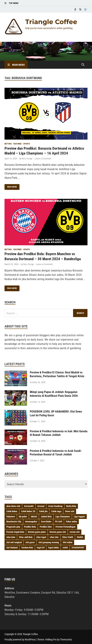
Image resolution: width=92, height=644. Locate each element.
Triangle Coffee (51, 22)
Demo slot (70, 511)
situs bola (11, 537)
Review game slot (58, 532)
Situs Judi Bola (26, 537)
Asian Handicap (55, 506)
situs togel (41, 537)
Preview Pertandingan (65, 527)
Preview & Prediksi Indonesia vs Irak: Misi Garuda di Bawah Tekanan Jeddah (59, 433)
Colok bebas (12, 511)
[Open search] (83, 65)
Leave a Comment (43, 159)
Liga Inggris (79, 517)
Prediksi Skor (46, 527)
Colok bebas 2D (28, 511)
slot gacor (30, 542)
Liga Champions (63, 517)
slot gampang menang (49, 542)
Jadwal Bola (46, 517)
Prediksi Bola (30, 527)
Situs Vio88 (68, 537)
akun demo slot (13, 506)
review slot (75, 532)
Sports (27, 144)
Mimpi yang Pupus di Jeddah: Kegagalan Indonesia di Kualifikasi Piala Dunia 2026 (54, 394)
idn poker (23, 517)
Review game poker (37, 532)
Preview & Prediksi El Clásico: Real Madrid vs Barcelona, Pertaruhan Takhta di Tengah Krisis (57, 374)
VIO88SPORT (78, 548)
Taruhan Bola (27, 548)
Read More (11, 186)
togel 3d (41, 548)
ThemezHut (66, 640)
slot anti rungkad (14, 542)
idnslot (34, 517)
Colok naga (56, 511)
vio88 (65, 548)
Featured (17, 144)
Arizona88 (29, 506)
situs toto (54, 537)
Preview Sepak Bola (15, 532)
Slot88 (80, 537)
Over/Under (46, 522)
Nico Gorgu (27, 159)
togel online (53, 548)
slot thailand (12, 548)
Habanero (11, 517)
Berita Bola (71, 506)
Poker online (71, 522)
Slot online (68, 542)
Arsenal (41, 506)
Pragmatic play (13, 527)
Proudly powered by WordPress (20, 640)
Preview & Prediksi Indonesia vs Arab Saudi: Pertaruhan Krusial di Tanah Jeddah (56, 453)
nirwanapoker (31, 522)
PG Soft (59, 522)
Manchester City (14, 522)
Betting (8, 144)
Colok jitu (43, 511)
